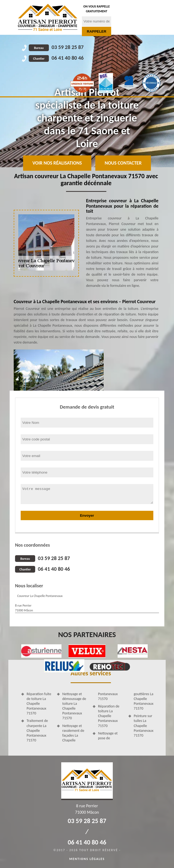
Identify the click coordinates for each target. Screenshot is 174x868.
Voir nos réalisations (57, 163)
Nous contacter (123, 163)
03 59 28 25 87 (56, 47)
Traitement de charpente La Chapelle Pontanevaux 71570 (37, 730)
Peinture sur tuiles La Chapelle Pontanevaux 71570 (144, 726)
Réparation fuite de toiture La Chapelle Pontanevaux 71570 (39, 704)
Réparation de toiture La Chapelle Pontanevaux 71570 (109, 716)
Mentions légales (87, 859)
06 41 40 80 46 (56, 58)
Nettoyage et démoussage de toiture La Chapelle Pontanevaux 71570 (74, 706)
